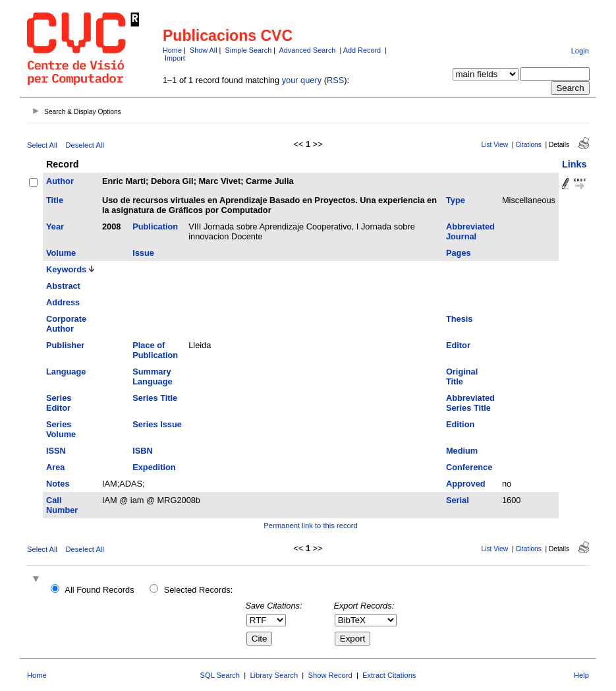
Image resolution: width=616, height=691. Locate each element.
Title (55, 200)
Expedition (154, 467)
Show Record (330, 675)
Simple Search (248, 50)
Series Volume (61, 429)
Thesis (460, 319)
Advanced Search (308, 50)
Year (55, 226)
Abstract (63, 286)
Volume (61, 253)
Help (581, 675)
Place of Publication (155, 350)
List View (495, 145)
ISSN (56, 451)
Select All (42, 145)
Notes (58, 484)
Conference (469, 467)
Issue (143, 253)
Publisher (65, 345)
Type (456, 200)
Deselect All (84, 145)
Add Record (362, 50)
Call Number (62, 505)
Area (55, 467)
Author (60, 181)
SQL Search (220, 675)
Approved (466, 484)
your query (302, 80)
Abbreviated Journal (470, 231)
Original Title (462, 376)
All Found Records (99, 590)
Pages (459, 253)
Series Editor (59, 403)
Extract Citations (389, 675)
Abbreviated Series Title (470, 403)
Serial (458, 500)
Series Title (155, 398)
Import (175, 58)
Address (63, 302)
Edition (460, 424)
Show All (204, 50)
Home (172, 50)
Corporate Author (66, 324)
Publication (155, 226)
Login (580, 51)
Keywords (66, 269)
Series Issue (157, 424)
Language (66, 372)
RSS (335, 80)
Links (574, 164)
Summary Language (152, 376)
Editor (458, 345)
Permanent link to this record (310, 526)
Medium (462, 451)
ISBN (143, 451)
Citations (528, 145)
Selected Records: (199, 590)
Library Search (274, 675)
